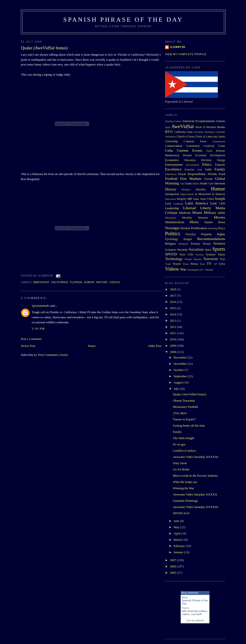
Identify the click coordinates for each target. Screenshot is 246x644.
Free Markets (191, 179)
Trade (168, 264)
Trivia (194, 264)
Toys (222, 259)
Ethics (207, 164)
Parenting (213, 228)
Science (219, 243)
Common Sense (195, 141)
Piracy (221, 228)
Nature (102, 282)
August (179, 382)
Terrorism (211, 259)
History (171, 189)
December (181, 357)
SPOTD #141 (181, 513)
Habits (196, 184)
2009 (173, 346)
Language (178, 204)
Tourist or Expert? (184, 419)
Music (194, 222)
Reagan (188, 239)
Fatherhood (171, 174)
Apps (168, 127)
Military (210, 212)
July (177, 389)
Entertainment (174, 165)
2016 (173, 302)
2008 (173, 352)
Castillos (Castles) (184, 451)
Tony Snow (180, 463)
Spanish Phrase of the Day (123, 20)
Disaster (187, 155)
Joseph (220, 198)
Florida (76, 282)
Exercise (190, 170)
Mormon (203, 218)
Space (208, 250)
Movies (219, 217)
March (178, 540)
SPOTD (171, 254)
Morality (187, 218)
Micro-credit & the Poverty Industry (195, 476)
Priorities (191, 234)
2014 (173, 314)
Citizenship (171, 141)
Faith (208, 169)
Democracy (172, 155)
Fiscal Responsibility (192, 174)
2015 (173, 308)
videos (186, 614)
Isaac (196, 199)
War (183, 269)
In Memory (218, 194)
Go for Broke (181, 469)
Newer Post (28, 346)
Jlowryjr (178, 47)
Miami (197, 212)
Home (92, 346)
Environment (192, 165)
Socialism (196, 249)
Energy (221, 160)
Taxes (221, 254)
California (60, 282)
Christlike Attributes (204, 132)
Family (220, 169)
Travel (176, 264)
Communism (219, 141)
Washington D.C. (196, 270)
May (177, 527)
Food (222, 174)
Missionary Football (185, 407)
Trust (202, 264)
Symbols (211, 255)
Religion (170, 244)
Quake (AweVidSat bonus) (44, 48)
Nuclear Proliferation (194, 228)
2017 (173, 296)
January (179, 552)
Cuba (169, 150)
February (180, 546)
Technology (174, 259)
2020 (173, 289)
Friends (208, 179)
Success (200, 255)
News (221, 222)
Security (182, 250)
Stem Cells (186, 255)
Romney (196, 244)
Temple (188, 259)
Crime (222, 146)
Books (221, 127)
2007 (173, 560)
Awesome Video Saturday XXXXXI (195, 457)
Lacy (168, 203)
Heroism (220, 183)
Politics (172, 233)
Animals (220, 121)
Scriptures (171, 250)
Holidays (186, 190)
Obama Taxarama (184, 400)
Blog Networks (190, 593)
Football (171, 179)
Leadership (172, 208)
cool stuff (196, 614)
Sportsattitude (40, 306)
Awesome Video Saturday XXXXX (195, 494)
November (181, 364)
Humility (201, 190)
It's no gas (179, 444)
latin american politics (194, 611)
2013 (173, 321)
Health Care (207, 184)
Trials (185, 264)
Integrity (182, 199)
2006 (173, 566)
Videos (115, 282)
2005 (173, 573)
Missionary (171, 218)
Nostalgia (172, 228)
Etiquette (220, 165)
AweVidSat (41, 282)
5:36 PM (38, 329)
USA (222, 264)
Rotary (207, 244)
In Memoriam (203, 194)
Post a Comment (31, 339)
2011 (173, 333)
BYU (169, 132)
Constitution (193, 146)
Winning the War (183, 488)
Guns (188, 183)
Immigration (172, 194)
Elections (206, 160)
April (177, 533)
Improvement (187, 194)
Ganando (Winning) (185, 501)
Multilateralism (175, 222)
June (177, 521)
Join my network (195, 621)
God (182, 184)
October (179, 370)
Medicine (185, 213)
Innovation (170, 199)
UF (215, 264)
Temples (198, 259)
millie (221, 213)
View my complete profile (186, 54)
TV (209, 263)
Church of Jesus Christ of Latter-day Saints (201, 137)
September (181, 376)
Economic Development (210, 155)
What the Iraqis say (185, 482)
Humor (89, 282)
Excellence (173, 169)
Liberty (206, 208)
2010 (173, 339)
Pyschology (172, 239)
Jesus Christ (207, 199)
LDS (222, 203)
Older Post (155, 346)
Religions (183, 244)
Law (214, 203)
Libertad (189, 208)
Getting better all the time (189, 426)
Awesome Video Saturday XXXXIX (195, 507)
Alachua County (173, 121)
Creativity (209, 146)
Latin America (197, 203)
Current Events (190, 150)
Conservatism (174, 146)
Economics (172, 160)
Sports (219, 249)
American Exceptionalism (198, 121)
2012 (173, 327)
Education (190, 160)
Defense (221, 151)
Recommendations (211, 239)
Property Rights (213, 234)
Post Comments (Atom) (53, 355)
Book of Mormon (206, 127)
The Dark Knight (183, 438)
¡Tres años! (180, 413)
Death (209, 151)
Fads (200, 170)
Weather (209, 270)
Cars (190, 132)
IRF (190, 199)
